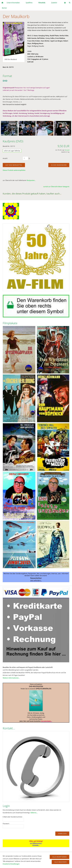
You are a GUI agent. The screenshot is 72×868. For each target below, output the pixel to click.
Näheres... (34, 813)
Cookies (58, 858)
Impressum (43, 860)
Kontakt (65, 858)
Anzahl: (5, 158)
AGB (15, 858)
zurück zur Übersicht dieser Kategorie (56, 187)
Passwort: (6, 824)
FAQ (10, 858)
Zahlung (51, 858)
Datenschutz (35, 858)
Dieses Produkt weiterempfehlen (14, 170)
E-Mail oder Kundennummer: (13, 817)
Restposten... (31, 180)
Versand (67, 150)
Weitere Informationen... (11, 678)
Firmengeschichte (31, 860)
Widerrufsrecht (23, 858)
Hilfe (5, 858)
